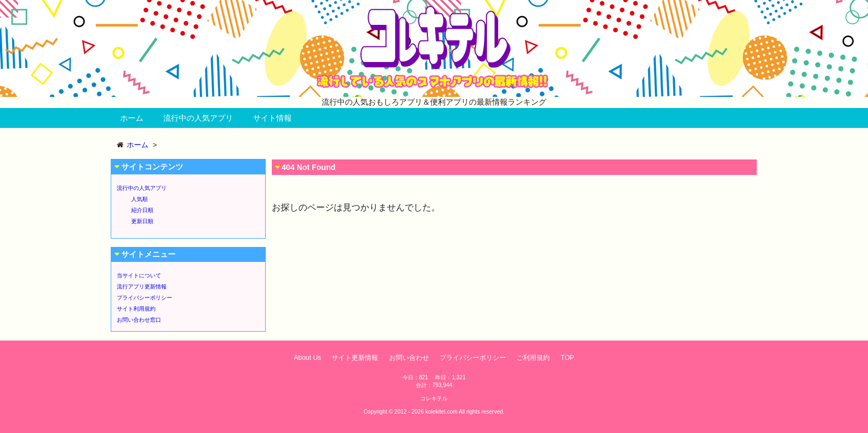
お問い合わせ (409, 358)
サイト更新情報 (355, 358)
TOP (567, 358)
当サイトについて (139, 275)
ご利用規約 (533, 358)
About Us (308, 358)
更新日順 (142, 221)
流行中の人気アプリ (198, 118)
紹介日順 (142, 210)
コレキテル (434, 398)
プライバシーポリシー (144, 298)
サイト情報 (272, 118)
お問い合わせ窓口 (139, 320)
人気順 (139, 199)
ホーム (132, 118)
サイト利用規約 (136, 309)
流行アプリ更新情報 (142, 287)
